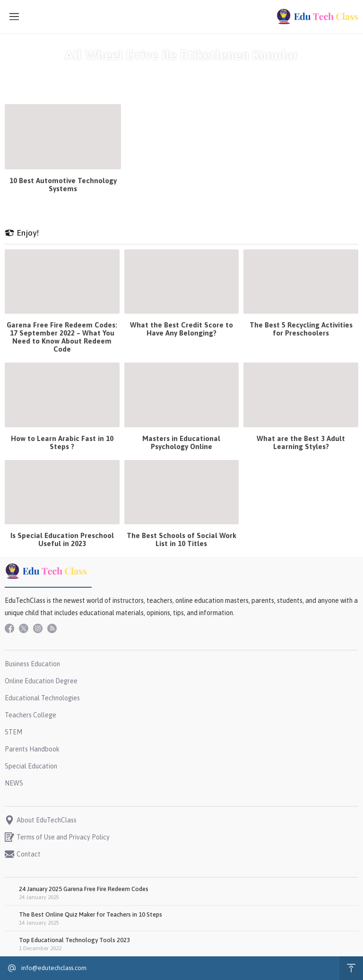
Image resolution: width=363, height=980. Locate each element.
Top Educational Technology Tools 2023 (74, 940)
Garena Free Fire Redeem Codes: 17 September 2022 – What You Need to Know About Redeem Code (62, 337)
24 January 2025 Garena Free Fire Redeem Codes (84, 889)
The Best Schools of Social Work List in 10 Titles (181, 539)
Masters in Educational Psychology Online (181, 442)
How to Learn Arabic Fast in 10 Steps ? (62, 442)
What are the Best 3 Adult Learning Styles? (301, 442)
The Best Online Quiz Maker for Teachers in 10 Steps (91, 914)
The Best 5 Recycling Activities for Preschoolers (301, 329)
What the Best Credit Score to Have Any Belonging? (181, 329)
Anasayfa (146, 72)
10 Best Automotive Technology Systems (63, 185)
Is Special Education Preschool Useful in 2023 (62, 539)
